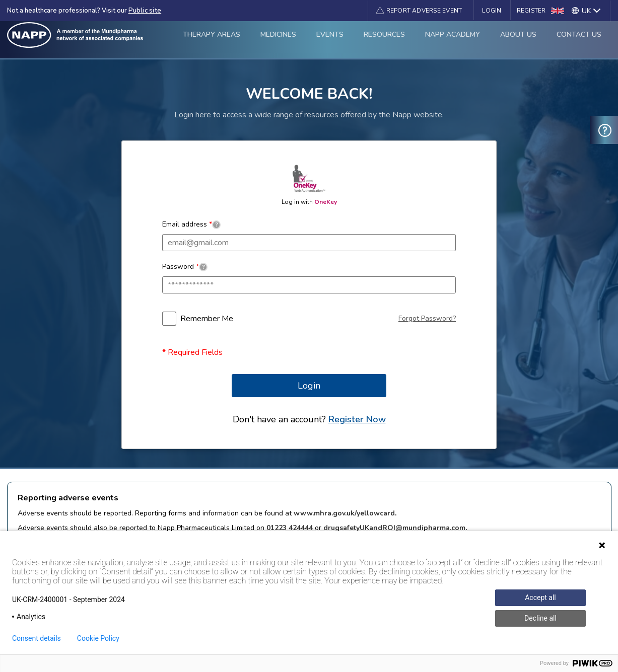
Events (330, 40)
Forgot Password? (427, 318)
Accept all (540, 598)
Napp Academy (453, 40)
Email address (191, 224)
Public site (145, 11)
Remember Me (207, 319)
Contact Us (579, 40)
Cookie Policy (98, 638)
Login (492, 11)
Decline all (540, 618)
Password (185, 267)
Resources (384, 40)
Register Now (357, 419)
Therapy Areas (212, 40)
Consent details (37, 638)
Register (531, 11)
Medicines (278, 40)
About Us (518, 40)
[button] (419, 11)
